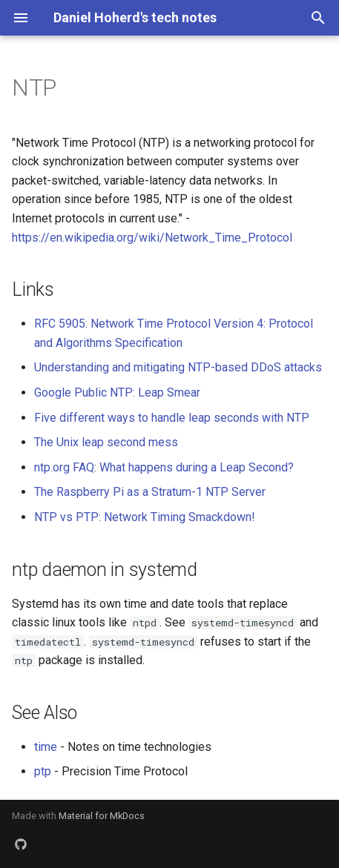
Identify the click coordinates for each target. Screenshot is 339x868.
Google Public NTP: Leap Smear (117, 392)
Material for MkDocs (102, 816)
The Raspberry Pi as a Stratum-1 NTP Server (150, 492)
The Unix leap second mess (106, 442)
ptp (43, 771)
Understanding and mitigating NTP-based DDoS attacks (178, 367)
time (46, 747)
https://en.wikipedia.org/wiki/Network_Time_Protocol (152, 238)
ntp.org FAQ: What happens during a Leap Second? (164, 467)
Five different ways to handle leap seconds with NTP (172, 418)
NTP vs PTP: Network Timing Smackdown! (145, 517)
